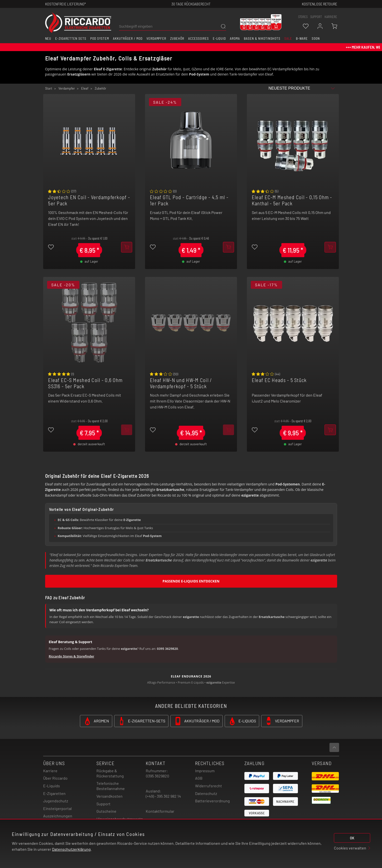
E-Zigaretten (54, 793)
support (316, 17)
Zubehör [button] (177, 39)
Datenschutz (206, 793)
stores (303, 17)
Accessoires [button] (199, 39)
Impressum (205, 771)
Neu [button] (48, 39)
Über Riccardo (55, 778)
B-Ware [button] (302, 39)
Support (103, 804)
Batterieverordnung (212, 801)
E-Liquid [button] (219, 39)
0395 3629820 (157, 776)
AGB (199, 778)
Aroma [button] (235, 39)
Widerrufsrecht (209, 786)
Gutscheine (106, 811)
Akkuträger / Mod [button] (128, 39)
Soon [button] (316, 39)
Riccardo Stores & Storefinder (72, 656)
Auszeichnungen (58, 816)
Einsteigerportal (57, 808)
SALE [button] (288, 39)
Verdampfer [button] (156, 39)
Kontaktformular (160, 811)
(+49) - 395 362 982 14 (163, 796)
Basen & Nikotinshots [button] (262, 39)
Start (49, 88)
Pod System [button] (100, 39)
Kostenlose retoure (319, 4)
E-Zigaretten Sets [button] (71, 39)
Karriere (331, 17)
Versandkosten (109, 796)
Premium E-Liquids (191, 683)
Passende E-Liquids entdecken (191, 581)
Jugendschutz (56, 801)
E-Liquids (52, 786)
